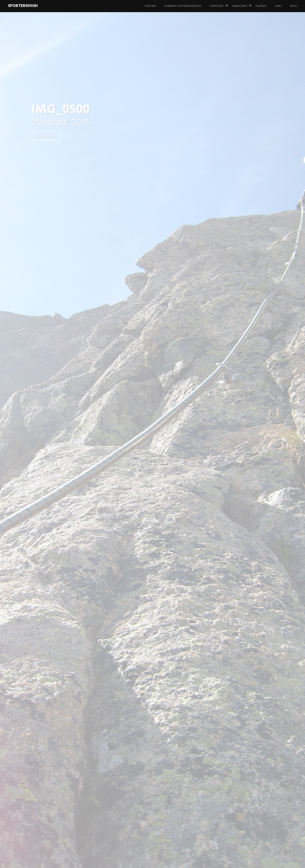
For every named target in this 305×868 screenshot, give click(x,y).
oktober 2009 (236, 711)
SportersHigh (23, 6)
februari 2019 (236, 434)
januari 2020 (235, 425)
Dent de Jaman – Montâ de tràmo (245, 180)
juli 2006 (233, 736)
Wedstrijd (238, 328)
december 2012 (237, 597)
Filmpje (232, 279)
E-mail (89, 466)
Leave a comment (57, 150)
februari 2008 (236, 719)
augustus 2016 (237, 474)
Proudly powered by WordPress (232, 862)
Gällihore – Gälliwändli (242, 161)
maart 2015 (235, 507)
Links (278, 6)
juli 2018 (233, 450)
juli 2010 (233, 654)
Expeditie (233, 271)
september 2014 (238, 515)
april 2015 (234, 499)
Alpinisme (234, 263)
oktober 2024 (236, 393)
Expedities (221, 4)
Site (86, 476)
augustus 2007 (237, 728)
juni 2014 (233, 523)
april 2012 (234, 630)
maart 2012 (235, 638)
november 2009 (238, 703)
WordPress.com (287, 862)
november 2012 (237, 605)
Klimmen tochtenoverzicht (183, 6)
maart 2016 (235, 483)
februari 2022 (236, 409)
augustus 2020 (237, 417)
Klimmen (233, 353)
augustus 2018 (237, 442)
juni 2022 (233, 401)
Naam (88, 455)
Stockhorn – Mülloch (241, 169)
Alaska (232, 255)
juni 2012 (233, 621)
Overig (232, 369)
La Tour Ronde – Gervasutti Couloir (246, 204)
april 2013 (234, 581)
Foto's (231, 287)
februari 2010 (236, 695)
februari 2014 (236, 540)
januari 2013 (235, 589)
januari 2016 (235, 491)
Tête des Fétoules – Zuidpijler (243, 761)
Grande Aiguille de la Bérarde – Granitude (241, 229)
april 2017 (234, 466)
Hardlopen (244, 4)
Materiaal (234, 361)
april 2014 (234, 532)
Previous (91, 328)
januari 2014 (235, 548)
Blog (294, 6)
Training (237, 320)
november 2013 (237, 564)
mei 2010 (233, 670)
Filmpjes (261, 6)
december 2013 (237, 556)
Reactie (89, 406)
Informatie (234, 345)
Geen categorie (237, 296)
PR (233, 312)
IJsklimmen (234, 336)
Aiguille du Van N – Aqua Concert (244, 192)
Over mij (150, 6)
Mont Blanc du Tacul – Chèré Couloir (246, 217)
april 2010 (234, 679)
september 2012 (238, 613)
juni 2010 (233, 662)
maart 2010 (235, 687)
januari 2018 (235, 458)
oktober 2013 (236, 572)
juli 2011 (232, 646)
